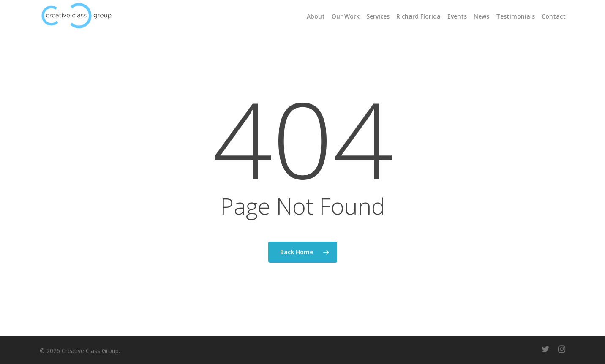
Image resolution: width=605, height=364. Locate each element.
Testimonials (515, 16)
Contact (554, 16)
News (481, 16)
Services (378, 16)
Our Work (346, 16)
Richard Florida (418, 16)
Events (457, 16)
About (316, 16)
